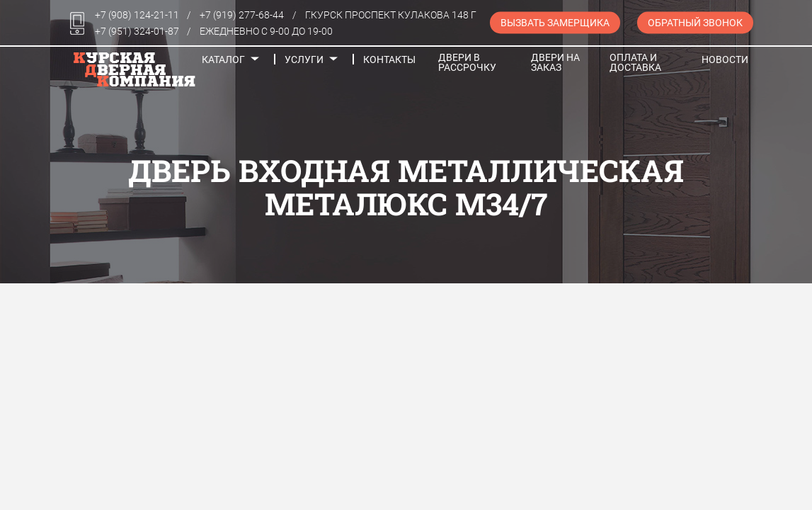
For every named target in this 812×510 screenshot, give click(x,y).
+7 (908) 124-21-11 (137, 15)
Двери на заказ (555, 62)
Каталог (223, 59)
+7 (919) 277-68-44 (242, 15)
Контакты (389, 59)
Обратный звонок (695, 23)
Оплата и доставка (635, 62)
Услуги (304, 59)
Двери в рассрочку (467, 62)
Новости (725, 59)
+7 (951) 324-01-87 (137, 31)
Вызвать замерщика (555, 23)
